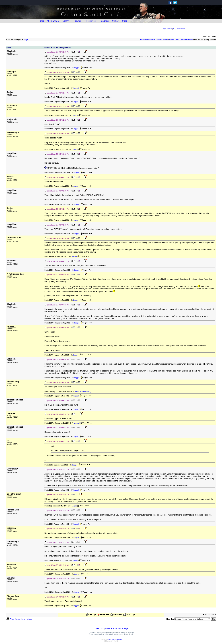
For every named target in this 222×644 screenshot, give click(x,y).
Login (26, 40)
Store (124, 21)
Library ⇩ (67, 21)
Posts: (49, 68)
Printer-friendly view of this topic (19, 619)
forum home (181, 29)
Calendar (105, 21)
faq (174, 29)
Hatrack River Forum (148, 40)
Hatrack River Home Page (117, 628)
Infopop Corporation (115, 639)
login (164, 29)
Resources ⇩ (92, 21)
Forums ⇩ (78, 21)
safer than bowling (83, 391)
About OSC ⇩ (53, 21)
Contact (116, 21)
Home (41, 21)
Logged (77, 68)
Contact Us (99, 628)
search (170, 29)
